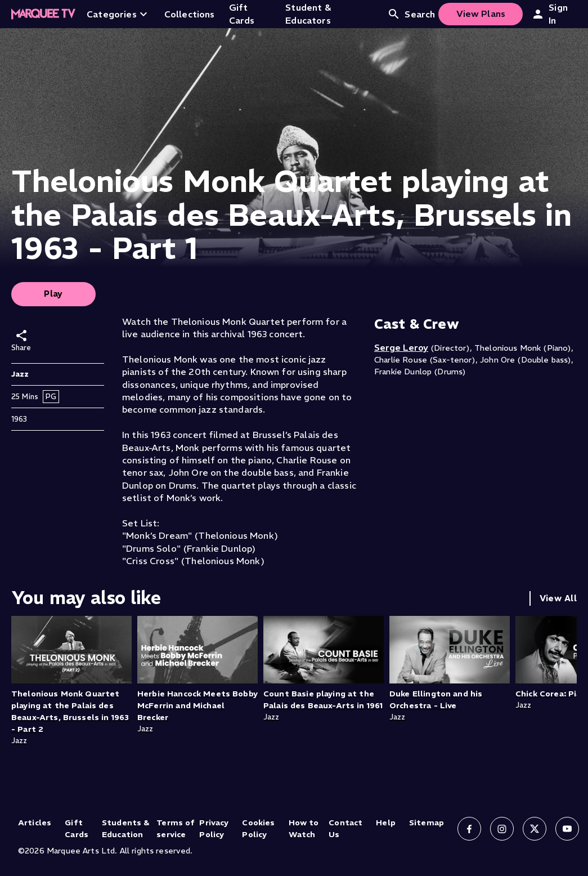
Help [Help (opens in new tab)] (386, 823)
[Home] (43, 14)
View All (558, 598)
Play (53, 294)
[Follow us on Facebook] (469, 829)
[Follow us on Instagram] (502, 829)
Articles (35, 823)
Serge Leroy (401, 347)
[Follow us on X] (535, 829)
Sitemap (427, 823)
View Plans (481, 14)
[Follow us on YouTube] (567, 829)
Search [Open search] (411, 14)
